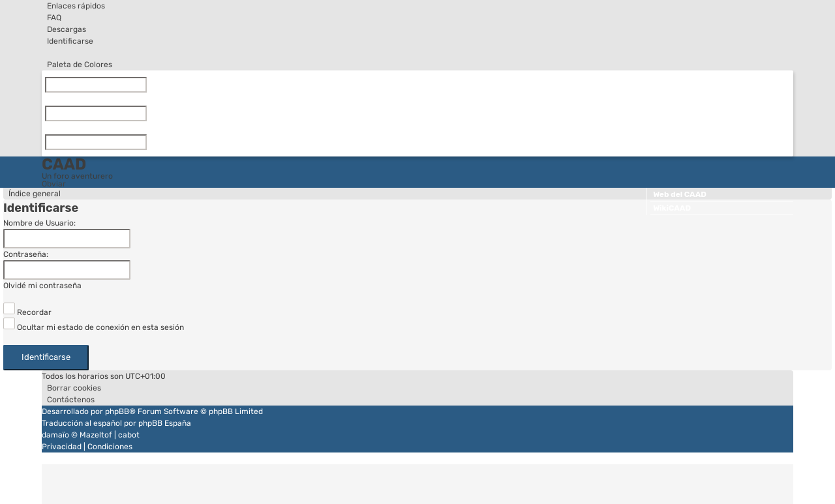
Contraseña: (26, 254)
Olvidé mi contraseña (42, 286)
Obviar (54, 184)
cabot (129, 435)
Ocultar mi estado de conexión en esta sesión (94, 327)
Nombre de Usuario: (39, 223)
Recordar (27, 312)
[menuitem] (52, 18)
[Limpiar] (149, 85)
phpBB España (165, 423)
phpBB (117, 411)
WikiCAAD (672, 208)
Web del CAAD (680, 194)
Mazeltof (96, 435)
